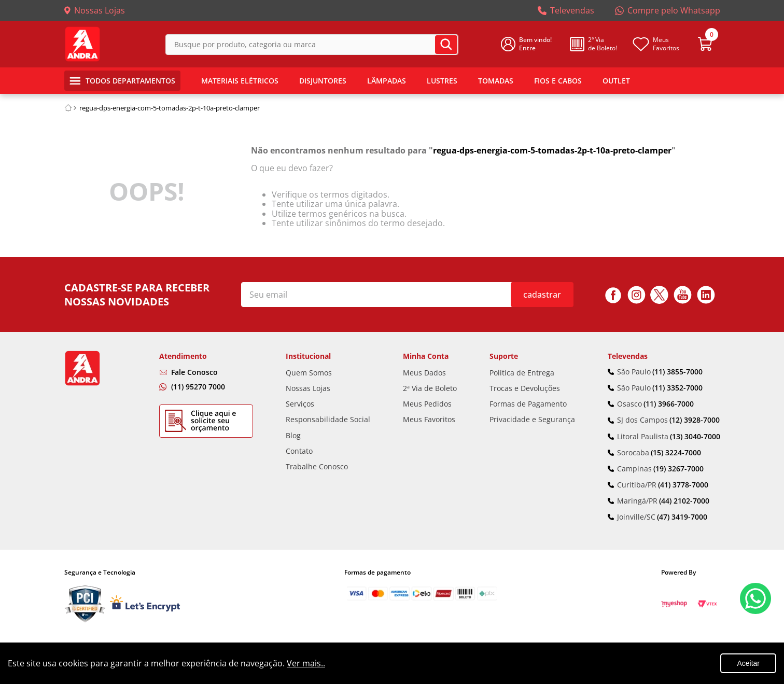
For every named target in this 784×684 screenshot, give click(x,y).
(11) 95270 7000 (198, 387)
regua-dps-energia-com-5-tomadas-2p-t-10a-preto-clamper (170, 108)
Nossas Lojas (100, 10)
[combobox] (312, 44)
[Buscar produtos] (446, 45)
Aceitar (748, 663)
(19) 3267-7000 (678, 469)
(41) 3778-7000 (683, 485)
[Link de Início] (68, 108)
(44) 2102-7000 (684, 501)
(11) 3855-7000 (677, 372)
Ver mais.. (306, 663)
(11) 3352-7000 (677, 388)
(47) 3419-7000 (682, 517)
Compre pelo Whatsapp (674, 10)
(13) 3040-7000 (695, 437)
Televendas (572, 10)
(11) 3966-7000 (669, 404)
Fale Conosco (194, 372)
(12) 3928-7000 (695, 420)
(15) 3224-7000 (676, 453)
